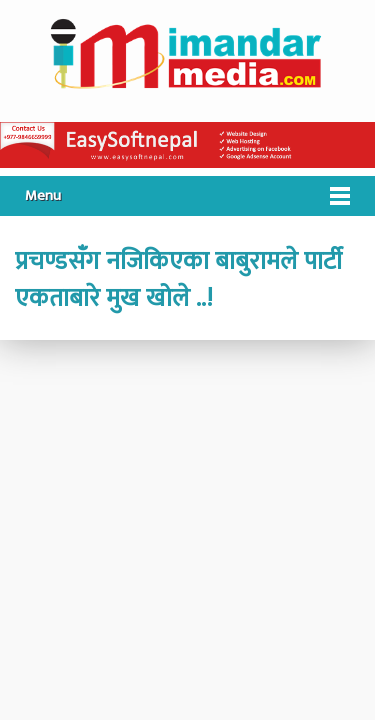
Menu (43, 195)
